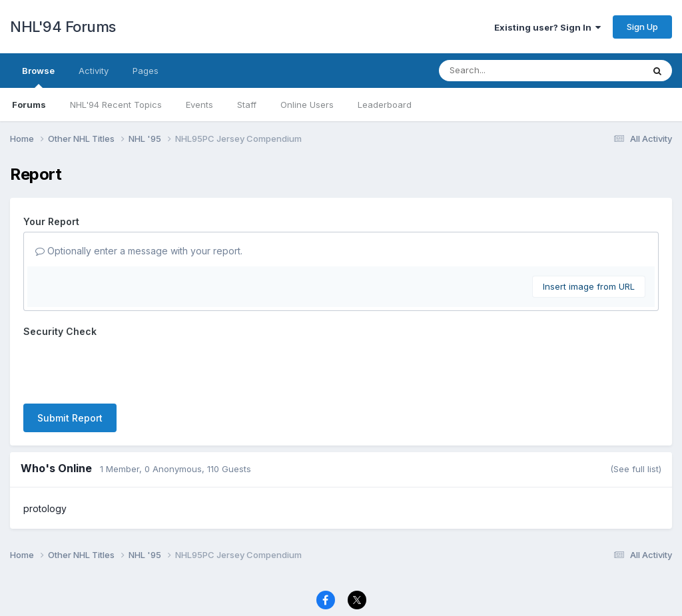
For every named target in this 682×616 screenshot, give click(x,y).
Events (199, 105)
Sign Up (642, 27)
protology (45, 508)
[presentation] (125, 368)
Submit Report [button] (70, 418)
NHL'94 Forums (63, 27)
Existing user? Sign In (547, 27)
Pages (146, 71)
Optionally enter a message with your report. (139, 251)
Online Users (307, 105)
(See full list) (636, 469)
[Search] (505, 71)
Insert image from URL (589, 286)
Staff (247, 105)
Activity (94, 71)
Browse (38, 77)
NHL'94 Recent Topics (116, 105)
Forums (29, 105)
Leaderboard (385, 105)
